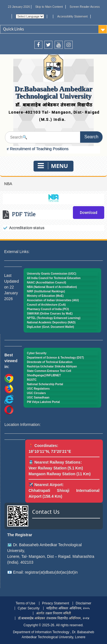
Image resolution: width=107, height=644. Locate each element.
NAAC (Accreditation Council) (47, 283)
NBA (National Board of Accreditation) (52, 287)
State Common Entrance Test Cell (49, 371)
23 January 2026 (19, 7)
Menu (53, 166)
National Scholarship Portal (45, 384)
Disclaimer (83, 603)
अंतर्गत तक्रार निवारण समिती (53, 613)
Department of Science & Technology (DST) (55, 358)
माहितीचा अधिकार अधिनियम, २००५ (68, 608)
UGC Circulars (36, 393)
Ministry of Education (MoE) (45, 296)
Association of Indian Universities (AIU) (53, 300)
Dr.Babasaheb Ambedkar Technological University (54, 92)
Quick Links (14, 29)
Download (89, 213)
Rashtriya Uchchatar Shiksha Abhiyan (52, 366)
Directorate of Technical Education (50, 362)
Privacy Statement (56, 603)
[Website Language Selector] (30, 16)
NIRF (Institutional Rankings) (46, 291)
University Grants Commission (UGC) (52, 274)
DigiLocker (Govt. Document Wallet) (50, 327)
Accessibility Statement (73, 16)
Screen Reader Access (85, 7)
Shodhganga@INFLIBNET (44, 375)
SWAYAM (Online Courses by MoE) (50, 314)
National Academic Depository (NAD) (51, 322)
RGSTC (32, 380)
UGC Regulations (38, 389)
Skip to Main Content (49, 7)
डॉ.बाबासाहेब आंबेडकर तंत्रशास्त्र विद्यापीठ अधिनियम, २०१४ (54, 618)
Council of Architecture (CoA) (46, 305)
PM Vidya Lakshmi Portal (43, 402)
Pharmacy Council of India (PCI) (48, 309)
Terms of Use (26, 603)
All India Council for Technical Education (54, 278)
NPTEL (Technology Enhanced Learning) (54, 318)
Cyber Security (37, 353)
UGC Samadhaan (38, 398)
